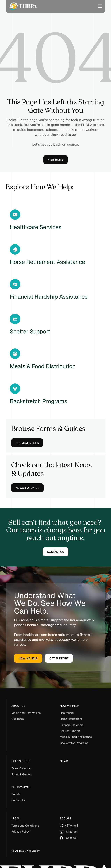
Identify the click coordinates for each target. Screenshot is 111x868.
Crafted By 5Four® (25, 851)
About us (18, 706)
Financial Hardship (72, 725)
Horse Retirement (71, 719)
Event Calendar (21, 768)
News (64, 761)
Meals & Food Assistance (76, 737)
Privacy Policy (20, 832)
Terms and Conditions (25, 826)
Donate (16, 794)
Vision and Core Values (26, 713)
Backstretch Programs (74, 743)
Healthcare (67, 713)
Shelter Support (70, 731)
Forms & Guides (21, 774)
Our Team (18, 719)
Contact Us (18, 800)
